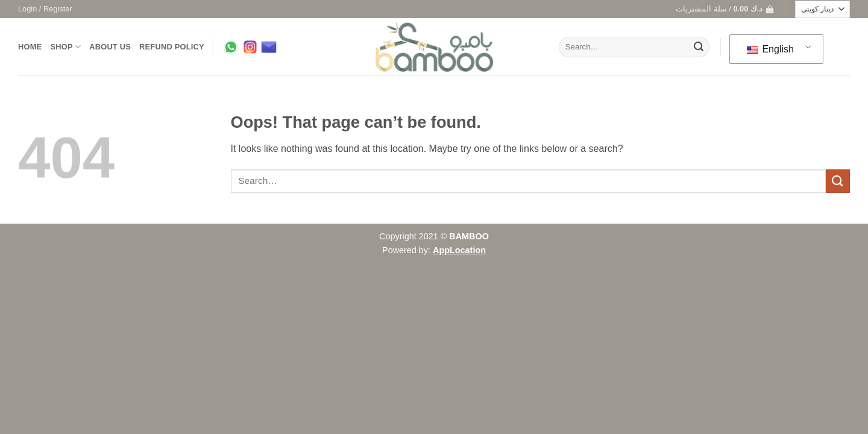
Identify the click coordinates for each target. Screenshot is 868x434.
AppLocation (459, 250)
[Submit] (699, 47)
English (770, 49)
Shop (65, 47)
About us (110, 47)
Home (30, 47)
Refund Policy (172, 47)
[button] (45, 9)
